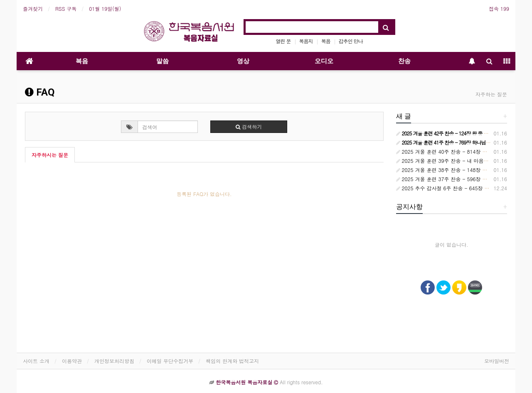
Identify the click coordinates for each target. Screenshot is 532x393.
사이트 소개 (36, 361)
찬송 (404, 61)
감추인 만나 (351, 41)
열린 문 (283, 41)
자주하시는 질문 (50, 155)
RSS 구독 (66, 9)
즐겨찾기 (33, 9)
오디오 (324, 61)
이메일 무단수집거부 (170, 361)
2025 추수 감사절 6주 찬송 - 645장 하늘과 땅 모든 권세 (463, 188)
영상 (243, 61)
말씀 (163, 61)
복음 (326, 41)
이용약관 (72, 361)
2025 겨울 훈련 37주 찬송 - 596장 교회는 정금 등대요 (461, 179)
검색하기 (249, 126)
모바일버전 (497, 361)
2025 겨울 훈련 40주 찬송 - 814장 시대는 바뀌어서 (458, 151)
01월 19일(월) (105, 9)
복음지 (306, 41)
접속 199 (499, 9)
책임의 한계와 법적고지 (232, 361)
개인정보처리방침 (114, 361)
